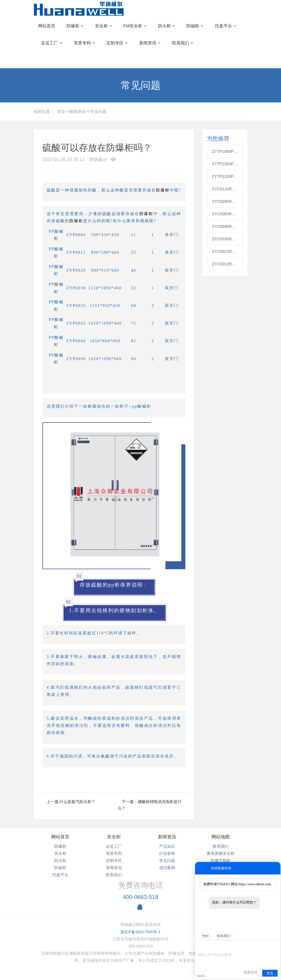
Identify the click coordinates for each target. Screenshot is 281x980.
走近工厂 (114, 846)
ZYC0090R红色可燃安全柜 (225, 201)
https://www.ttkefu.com (255, 884)
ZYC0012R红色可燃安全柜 (225, 264)
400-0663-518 (140, 897)
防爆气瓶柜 (221, 861)
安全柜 (60, 853)
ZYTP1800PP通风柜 (225, 151)
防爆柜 (163, 190)
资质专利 (114, 853)
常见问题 (98, 112)
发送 (270, 973)
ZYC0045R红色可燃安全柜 (225, 226)
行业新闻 (167, 853)
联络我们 (224, 936)
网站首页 (47, 26)
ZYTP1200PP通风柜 (225, 176)
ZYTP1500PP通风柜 (225, 164)
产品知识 (167, 846)
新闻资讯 (77, 112)
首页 (61, 112)
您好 (206, 936)
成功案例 (167, 868)
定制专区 (114, 861)
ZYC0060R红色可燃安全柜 (225, 214)
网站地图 (221, 837)
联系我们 (114, 875)
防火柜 (60, 861)
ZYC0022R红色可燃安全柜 (225, 251)
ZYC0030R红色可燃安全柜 (225, 239)
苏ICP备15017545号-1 (140, 932)
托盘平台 (60, 875)
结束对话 (251, 972)
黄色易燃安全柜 (221, 853)
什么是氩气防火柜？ (77, 802)
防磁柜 (60, 868)
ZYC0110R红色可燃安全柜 (225, 189)
